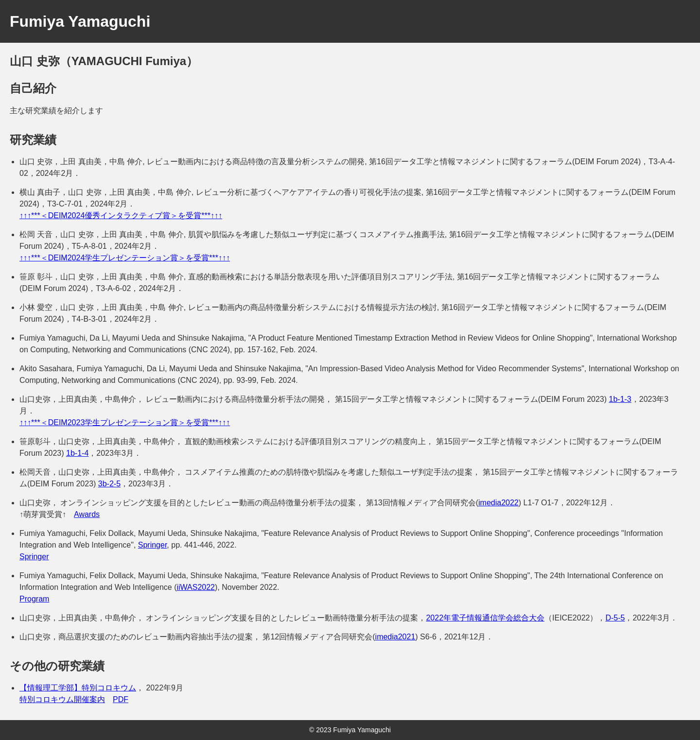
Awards (87, 514)
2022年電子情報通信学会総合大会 (485, 618)
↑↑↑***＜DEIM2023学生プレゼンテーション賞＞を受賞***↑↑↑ (125, 422)
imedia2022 (499, 503)
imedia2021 (395, 637)
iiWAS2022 (196, 587)
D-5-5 (615, 618)
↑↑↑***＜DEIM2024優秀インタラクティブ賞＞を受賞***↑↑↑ (121, 215)
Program (34, 599)
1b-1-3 (620, 399)
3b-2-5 (109, 484)
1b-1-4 (77, 453)
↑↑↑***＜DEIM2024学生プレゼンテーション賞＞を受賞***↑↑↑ (125, 258)
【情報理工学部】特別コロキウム (78, 688)
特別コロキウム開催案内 (62, 699)
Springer (153, 545)
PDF (121, 699)
